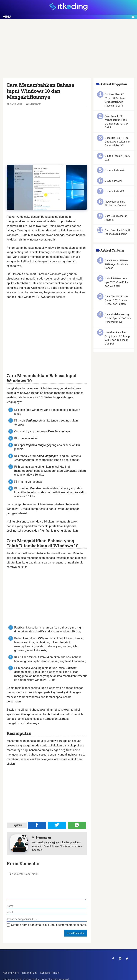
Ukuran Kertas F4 (115, 191)
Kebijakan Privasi (50, 973)
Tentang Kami (29, 973)
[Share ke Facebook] (37, 825)
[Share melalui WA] (77, 825)
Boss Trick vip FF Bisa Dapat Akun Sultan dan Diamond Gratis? (118, 142)
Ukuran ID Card (113, 181)
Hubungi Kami (11, 973)
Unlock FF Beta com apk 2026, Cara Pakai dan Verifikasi (117, 282)
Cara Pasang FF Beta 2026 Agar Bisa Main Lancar (117, 264)
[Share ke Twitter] (57, 825)
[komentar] (47, 885)
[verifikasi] (47, 919)
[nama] (47, 906)
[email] (47, 913)
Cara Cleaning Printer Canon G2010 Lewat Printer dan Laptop (117, 300)
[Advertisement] (68, 52)
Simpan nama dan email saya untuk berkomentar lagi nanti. (49, 925)
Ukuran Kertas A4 (115, 170)
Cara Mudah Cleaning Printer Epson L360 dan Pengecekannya (118, 318)
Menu (7, 17)
